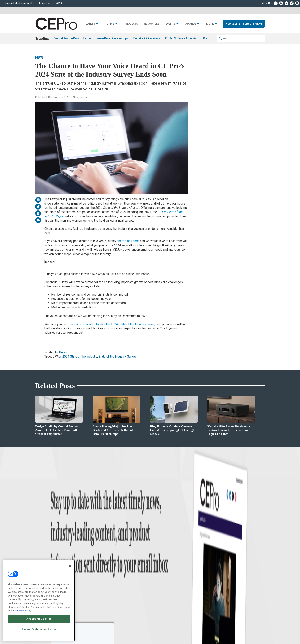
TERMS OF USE (236, 611)
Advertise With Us (159, 547)
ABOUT (99, 611)
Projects (131, 24)
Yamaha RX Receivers (147, 38)
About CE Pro (157, 552)
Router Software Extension (182, 38)
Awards (191, 24)
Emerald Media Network (18, 3)
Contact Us (205, 580)
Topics (110, 24)
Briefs (55, 552)
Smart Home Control (111, 557)
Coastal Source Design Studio (72, 38)
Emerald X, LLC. (237, 605)
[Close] (70, 566)
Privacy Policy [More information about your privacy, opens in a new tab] (23, 611)
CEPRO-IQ (155, 566)
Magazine (155, 557)
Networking (107, 547)
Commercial (107, 552)
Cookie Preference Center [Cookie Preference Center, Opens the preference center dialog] (39, 629)
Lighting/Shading (110, 566)
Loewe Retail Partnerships (112, 38)
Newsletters (156, 562)
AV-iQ (60, 3)
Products (57, 557)
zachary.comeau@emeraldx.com (215, 560)
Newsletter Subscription (244, 24)
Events (170, 24)
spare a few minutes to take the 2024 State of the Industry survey (112, 324)
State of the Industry (112, 357)
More (210, 24)
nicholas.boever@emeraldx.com (215, 575)
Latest (90, 24)
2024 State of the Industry (80, 357)
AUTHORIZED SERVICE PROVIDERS (136, 611)
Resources (152, 24)
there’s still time (128, 241)
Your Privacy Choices (207, 611)
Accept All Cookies (39, 619)
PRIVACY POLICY (254, 611)
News (39, 57)
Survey (132, 357)
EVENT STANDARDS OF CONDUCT (174, 611)
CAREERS (110, 611)
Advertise (44, 3)
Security (105, 571)
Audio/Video (107, 562)
